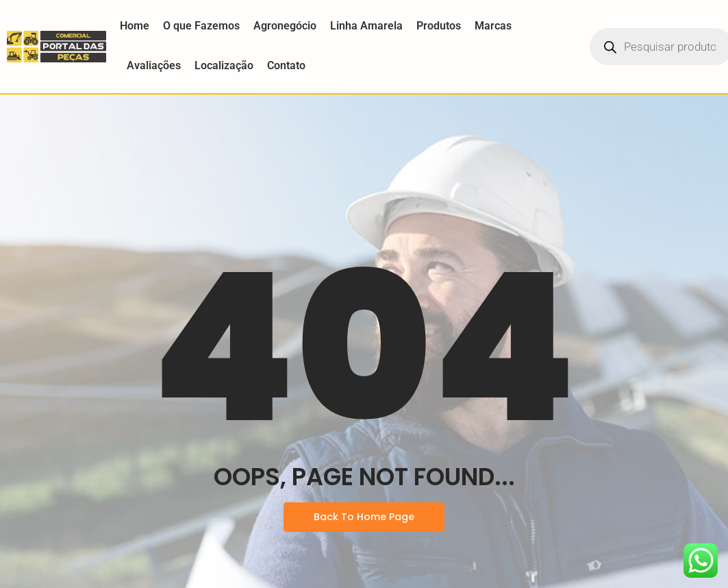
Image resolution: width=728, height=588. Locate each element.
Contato (286, 65)
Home (135, 26)
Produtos (439, 26)
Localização (224, 65)
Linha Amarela (366, 26)
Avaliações (154, 65)
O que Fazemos (201, 26)
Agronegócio (285, 26)
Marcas (493, 26)
